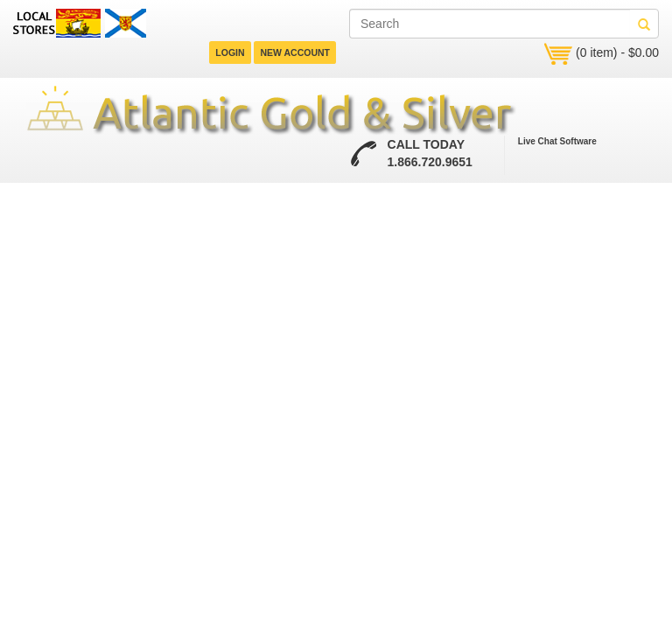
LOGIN (230, 52)
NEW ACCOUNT (295, 52)
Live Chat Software (557, 141)
